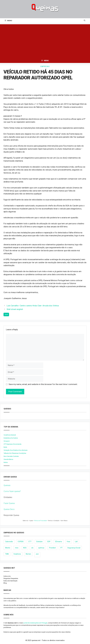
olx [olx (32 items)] (32, 548)
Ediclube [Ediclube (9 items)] (39, 542)
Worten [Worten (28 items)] (28, 554)
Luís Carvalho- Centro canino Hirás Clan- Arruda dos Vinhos (33, 306)
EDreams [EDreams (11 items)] (59, 542)
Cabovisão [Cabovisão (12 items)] (9, 542)
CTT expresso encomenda (12, 444)
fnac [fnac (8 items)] (68, 542)
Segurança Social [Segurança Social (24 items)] (74, 548)
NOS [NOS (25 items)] (25, 548)
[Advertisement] (45, 41)
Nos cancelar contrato (11, 456)
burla (5, 447)
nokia (6, 462)
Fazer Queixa (9, 503)
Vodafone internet (10, 435)
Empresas (45, 66)
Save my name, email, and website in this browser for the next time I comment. (43, 384)
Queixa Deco (9, 509)
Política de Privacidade (40, 521)
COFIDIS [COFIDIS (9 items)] (21, 542)
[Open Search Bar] (85, 21)
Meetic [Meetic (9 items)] (8, 548)
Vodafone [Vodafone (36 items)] (17, 554)
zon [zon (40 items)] (37, 554)
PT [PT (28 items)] (62, 548)
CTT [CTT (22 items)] (30, 542)
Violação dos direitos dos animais (16, 450)
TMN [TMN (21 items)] (7, 554)
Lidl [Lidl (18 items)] (76, 542)
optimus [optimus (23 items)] (41, 548)
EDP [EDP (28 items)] (49, 542)
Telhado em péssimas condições (15, 453)
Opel (6, 314)
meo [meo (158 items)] (17, 548)
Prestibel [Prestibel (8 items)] (52, 548)
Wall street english (15, 309)
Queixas (7, 485)
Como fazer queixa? (12, 491)
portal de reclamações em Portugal (35, 623)
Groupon (7, 441)
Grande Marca (8, 459)
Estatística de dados (11, 438)
